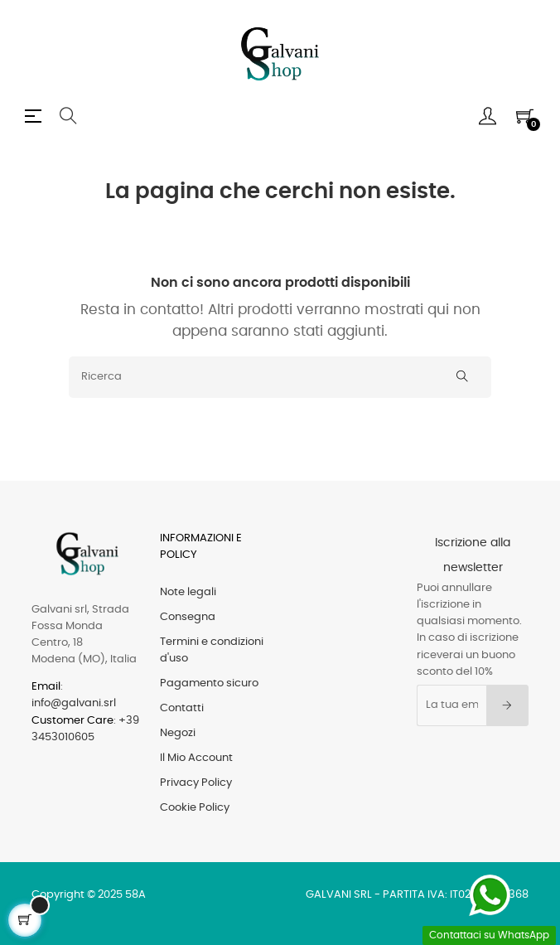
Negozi (178, 733)
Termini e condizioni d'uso (212, 650)
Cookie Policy (195, 808)
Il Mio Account (196, 758)
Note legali (188, 592)
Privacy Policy (196, 783)
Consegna (188, 617)
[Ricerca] (280, 377)
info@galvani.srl (74, 703)
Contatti (182, 708)
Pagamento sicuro (209, 683)
